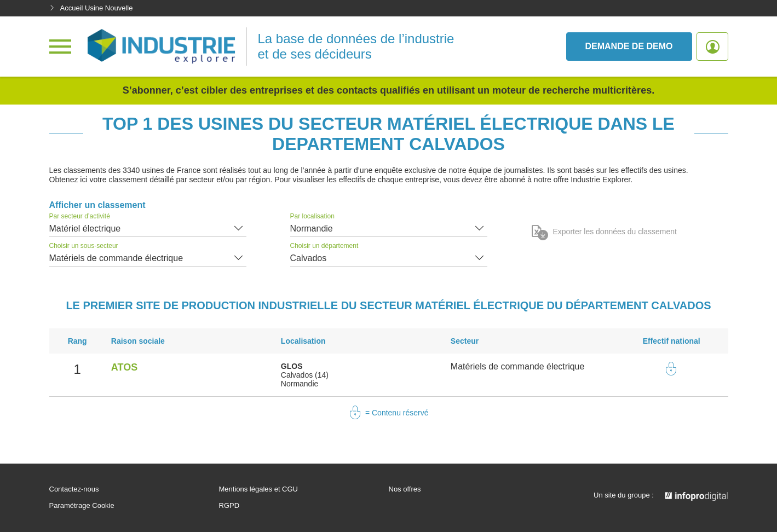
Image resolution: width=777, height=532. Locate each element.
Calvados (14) (305, 375)
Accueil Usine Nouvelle (91, 8)
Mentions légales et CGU (259, 489)
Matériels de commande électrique (116, 258)
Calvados (309, 258)
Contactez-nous (74, 489)
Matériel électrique (85, 229)
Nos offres (405, 489)
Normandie (312, 229)
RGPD (229, 506)
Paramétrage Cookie (82, 506)
